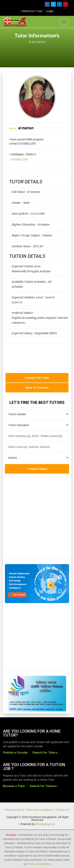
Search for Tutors (45, 753)
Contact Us (62, 810)
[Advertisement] (37, 53)
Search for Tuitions (43, 786)
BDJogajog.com (45, 824)
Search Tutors (37, 469)
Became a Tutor (14, 786)
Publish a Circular (15, 753)
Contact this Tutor (37, 378)
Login (49, 11)
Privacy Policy (14, 810)
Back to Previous (37, 388)
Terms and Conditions (39, 810)
